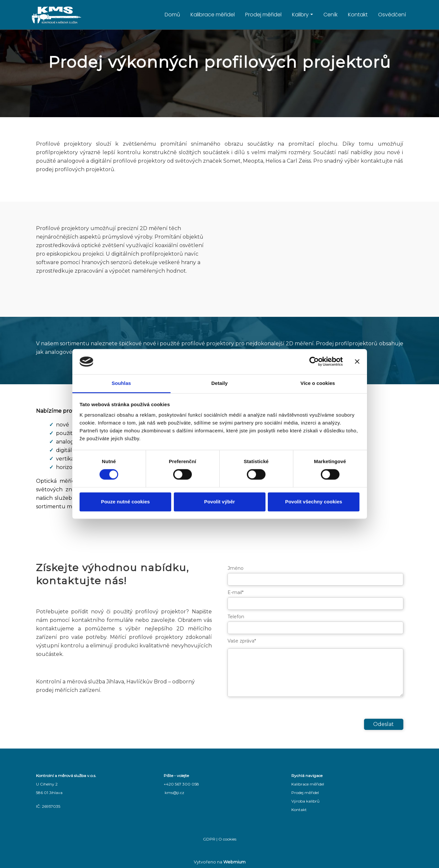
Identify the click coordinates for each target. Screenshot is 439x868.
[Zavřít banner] (357, 362)
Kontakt (358, 15)
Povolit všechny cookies (314, 502)
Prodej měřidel (263, 15)
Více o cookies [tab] (318, 383)
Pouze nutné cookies (125, 502)
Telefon (236, 617)
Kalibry (300, 15)
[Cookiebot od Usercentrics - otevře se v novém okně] (314, 362)
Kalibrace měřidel (213, 15)
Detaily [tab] (220, 383)
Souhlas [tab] (121, 383)
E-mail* (236, 592)
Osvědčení (392, 15)
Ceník (330, 15)
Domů (172, 15)
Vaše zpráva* (242, 641)
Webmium (234, 862)
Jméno (236, 568)
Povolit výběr (219, 502)
